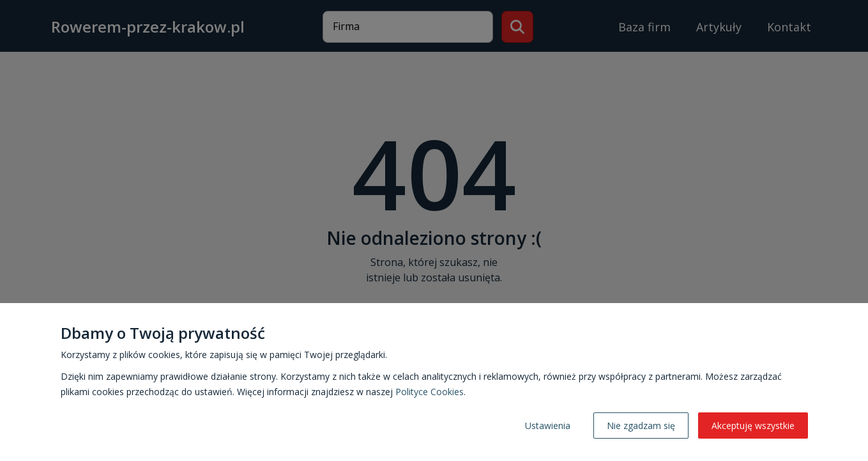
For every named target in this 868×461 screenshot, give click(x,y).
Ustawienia (548, 426)
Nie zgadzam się (641, 426)
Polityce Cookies (430, 392)
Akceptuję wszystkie (753, 426)
